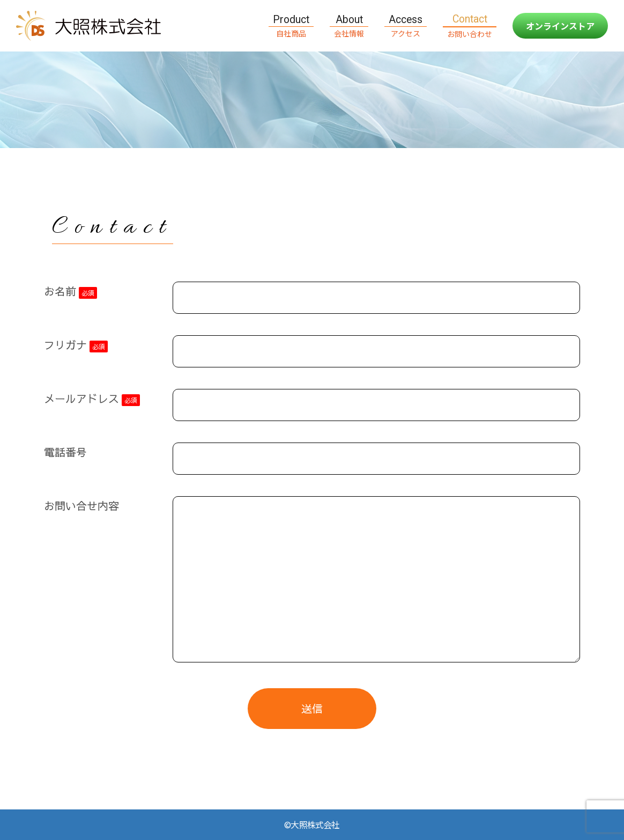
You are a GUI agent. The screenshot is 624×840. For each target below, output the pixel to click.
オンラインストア (560, 26)
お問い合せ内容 (81, 506)
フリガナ (76, 345)
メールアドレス (92, 399)
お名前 (70, 291)
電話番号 (65, 452)
